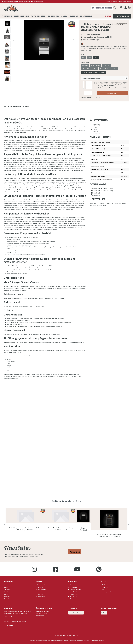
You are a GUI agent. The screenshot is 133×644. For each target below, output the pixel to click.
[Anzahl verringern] (83, 93)
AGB (77, 635)
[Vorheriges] (14, 40)
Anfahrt (6, 594)
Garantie (40, 592)
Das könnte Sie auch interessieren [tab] (66, 501)
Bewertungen (41, 596)
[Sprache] (122, 8)
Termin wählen (9, 617)
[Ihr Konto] (126, 8)
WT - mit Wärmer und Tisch (89, 69)
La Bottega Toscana (75, 589)
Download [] (96, 193)
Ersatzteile (105, 587)
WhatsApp (7, 596)
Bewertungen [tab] (18, 106)
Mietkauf (40, 594)
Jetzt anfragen (112, 93)
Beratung (129, 2)
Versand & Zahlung (43, 585)
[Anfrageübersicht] (129, 8)
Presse (72, 599)
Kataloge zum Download (109, 592)
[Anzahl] (88, 93)
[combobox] (102, 8)
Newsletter (7, 599)
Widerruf (40, 587)
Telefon (6, 587)
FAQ (103, 589)
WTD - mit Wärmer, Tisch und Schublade (93, 72)
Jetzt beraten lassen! (38, 2)
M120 (90, 57)
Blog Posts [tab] (26, 106)
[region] (66, 524)
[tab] (8, 106)
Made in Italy (74, 592)
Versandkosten (64, 640)
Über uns (72, 585)
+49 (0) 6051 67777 (10, 625)
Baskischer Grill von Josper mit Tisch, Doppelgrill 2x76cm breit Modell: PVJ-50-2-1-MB (111, 84)
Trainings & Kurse (122, 2)
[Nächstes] (74, 40)
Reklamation (106, 585)
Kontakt (6, 592)
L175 (96, 57)
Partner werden (74, 594)
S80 (83, 57)
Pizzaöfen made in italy (9, 2)
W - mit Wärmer (96, 65)
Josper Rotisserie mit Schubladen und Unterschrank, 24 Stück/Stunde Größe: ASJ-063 (111, 88)
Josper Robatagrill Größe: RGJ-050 (104, 86)
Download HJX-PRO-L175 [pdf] (102, 191)
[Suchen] (114, 8)
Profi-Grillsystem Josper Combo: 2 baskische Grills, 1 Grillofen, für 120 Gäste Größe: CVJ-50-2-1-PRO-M (111, 82)
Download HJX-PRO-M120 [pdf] (102, 188)
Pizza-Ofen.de (74, 587)
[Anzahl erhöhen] (94, 93)
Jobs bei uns (73, 596)
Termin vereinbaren (9, 585)
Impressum (58, 635)
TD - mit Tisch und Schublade (108, 69)
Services (115, 2)
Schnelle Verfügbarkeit (24, 2)
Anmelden (75, 552)
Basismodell (85, 65)
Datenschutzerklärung (68, 635)
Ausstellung (109, 2)
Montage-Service (42, 589)
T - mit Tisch (106, 65)
